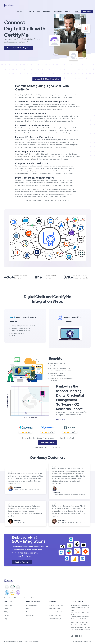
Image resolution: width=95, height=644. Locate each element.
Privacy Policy (78, 642)
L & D (28, 609)
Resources (58, 12)
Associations (30, 615)
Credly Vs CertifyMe (55, 609)
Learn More (61, 419)
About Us (7, 609)
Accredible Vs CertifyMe (56, 612)
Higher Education (31, 605)
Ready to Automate (22, 562)
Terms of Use (87, 642)
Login (76, 12)
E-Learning (30, 612)
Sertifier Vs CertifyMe (55, 615)
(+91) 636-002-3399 (79, 623)
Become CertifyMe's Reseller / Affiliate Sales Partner (20, 598)
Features (47, 12)
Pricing (68, 12)
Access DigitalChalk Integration (19, 48)
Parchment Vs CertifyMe (56, 605)
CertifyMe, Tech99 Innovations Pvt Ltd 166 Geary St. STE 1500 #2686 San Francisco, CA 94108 (80, 616)
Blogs (6, 619)
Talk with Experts (48, 443)
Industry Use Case (33, 12)
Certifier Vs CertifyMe (55, 619)
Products (19, 12)
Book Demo (87, 11)
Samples (7, 615)
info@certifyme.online (80, 605)
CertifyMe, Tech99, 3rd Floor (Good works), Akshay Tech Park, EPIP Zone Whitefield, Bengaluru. (80, 627)
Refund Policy (8, 605)
